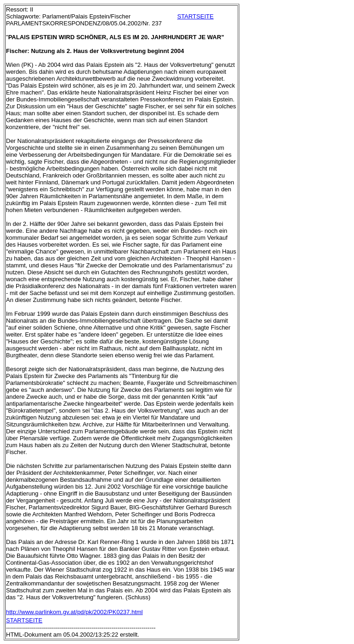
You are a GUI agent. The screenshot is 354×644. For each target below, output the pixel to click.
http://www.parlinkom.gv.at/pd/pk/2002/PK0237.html (74, 612)
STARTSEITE (195, 16)
